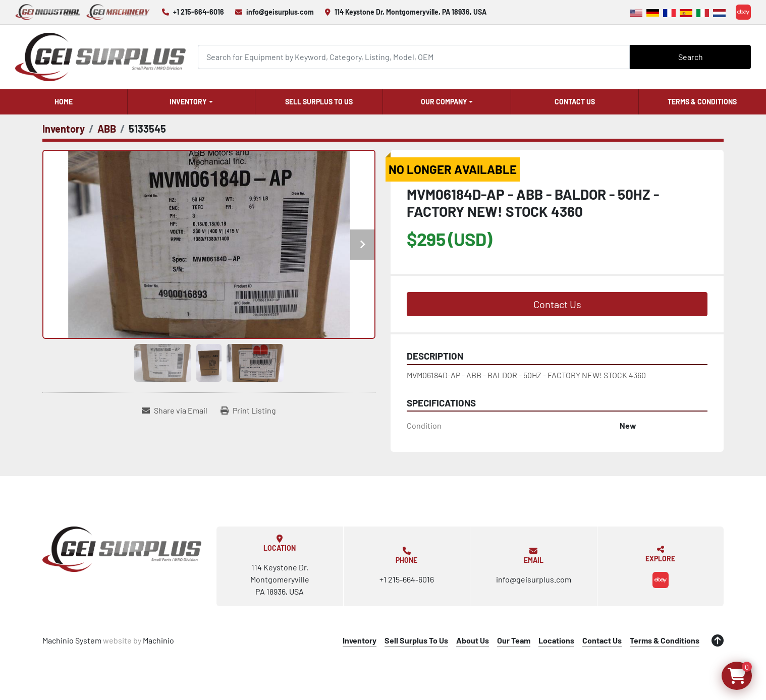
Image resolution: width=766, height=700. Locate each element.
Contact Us (575, 102)
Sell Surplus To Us (319, 102)
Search (691, 57)
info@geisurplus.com (280, 12)
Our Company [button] (444, 102)
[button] (191, 102)
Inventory (188, 102)
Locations (556, 640)
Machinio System (72, 640)
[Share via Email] (175, 411)
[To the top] (718, 640)
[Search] (414, 57)
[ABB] (107, 129)
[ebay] (743, 12)
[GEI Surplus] (122, 549)
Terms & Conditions (702, 102)
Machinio (158, 640)
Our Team (514, 640)
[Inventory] (64, 129)
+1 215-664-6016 (199, 12)
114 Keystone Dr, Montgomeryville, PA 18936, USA (411, 12)
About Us (473, 640)
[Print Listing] (248, 411)
